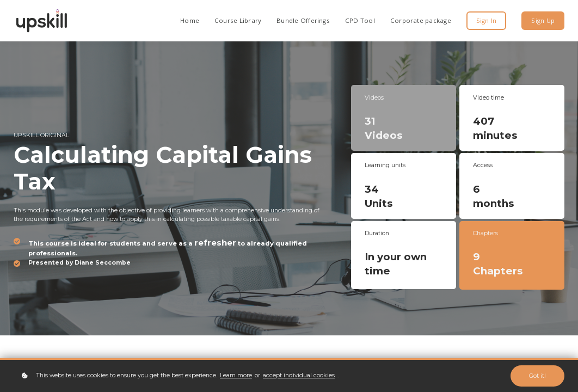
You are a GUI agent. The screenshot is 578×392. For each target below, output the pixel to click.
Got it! (537, 376)
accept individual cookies (299, 375)
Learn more (236, 375)
